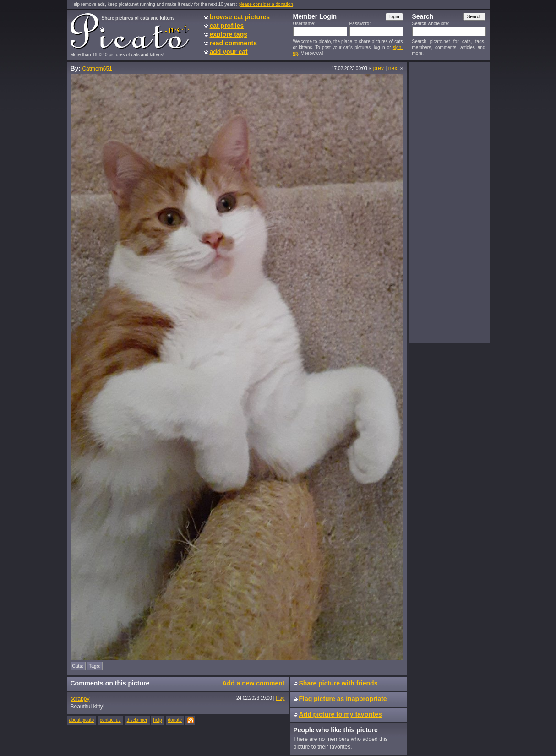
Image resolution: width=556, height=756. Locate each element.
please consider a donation (266, 4)
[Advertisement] (449, 202)
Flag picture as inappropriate (343, 699)
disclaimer (137, 720)
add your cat (229, 52)
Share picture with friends (338, 683)
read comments (233, 43)
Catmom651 (97, 69)
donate (175, 720)
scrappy (80, 699)
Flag (280, 698)
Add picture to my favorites (341, 714)
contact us (110, 720)
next (394, 68)
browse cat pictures (240, 17)
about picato (82, 720)
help (158, 720)
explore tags (229, 34)
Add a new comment (253, 683)
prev (379, 68)
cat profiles (227, 26)
